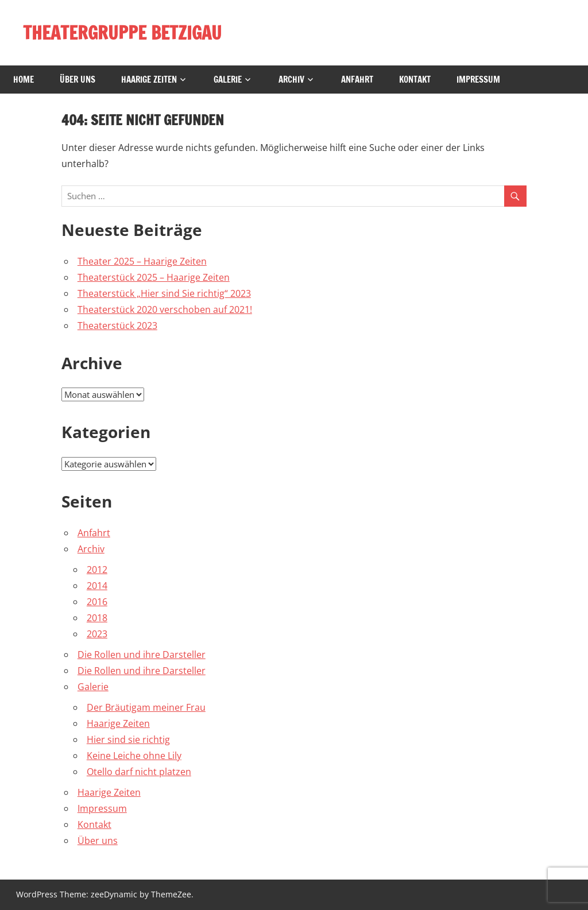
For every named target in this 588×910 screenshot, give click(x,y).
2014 (97, 586)
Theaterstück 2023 (117, 326)
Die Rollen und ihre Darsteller (142, 655)
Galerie (228, 80)
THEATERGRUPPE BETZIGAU (124, 33)
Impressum (478, 80)
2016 (97, 602)
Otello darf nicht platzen (139, 772)
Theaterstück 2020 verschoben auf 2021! (165, 309)
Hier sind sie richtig (128, 739)
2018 (97, 618)
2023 (97, 634)
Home (24, 80)
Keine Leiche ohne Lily (134, 756)
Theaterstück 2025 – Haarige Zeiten (154, 277)
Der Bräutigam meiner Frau (146, 707)
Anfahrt (357, 80)
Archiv (291, 80)
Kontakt (415, 80)
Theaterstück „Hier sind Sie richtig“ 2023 (164, 293)
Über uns (78, 80)
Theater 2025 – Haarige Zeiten (142, 261)
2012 (97, 570)
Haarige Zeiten (149, 80)
